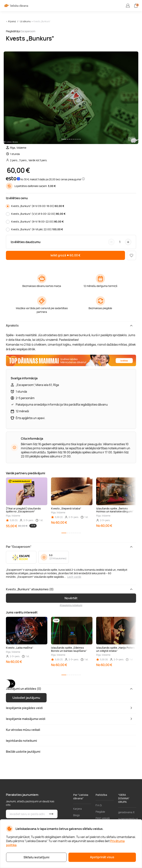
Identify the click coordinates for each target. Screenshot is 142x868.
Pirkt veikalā (103, 818)
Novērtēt (71, 598)
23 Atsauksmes (58, 558)
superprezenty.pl (128, 819)
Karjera (77, 809)
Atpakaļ (12, 21)
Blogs (76, 815)
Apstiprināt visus (102, 857)
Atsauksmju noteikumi (71, 605)
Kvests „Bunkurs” (42, 21)
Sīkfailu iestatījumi (36, 857)
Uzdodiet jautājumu (26, 698)
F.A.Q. (99, 805)
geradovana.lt (126, 812)
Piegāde (100, 812)
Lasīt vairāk (74, 577)
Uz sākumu (25, 21)
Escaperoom (28, 31)
